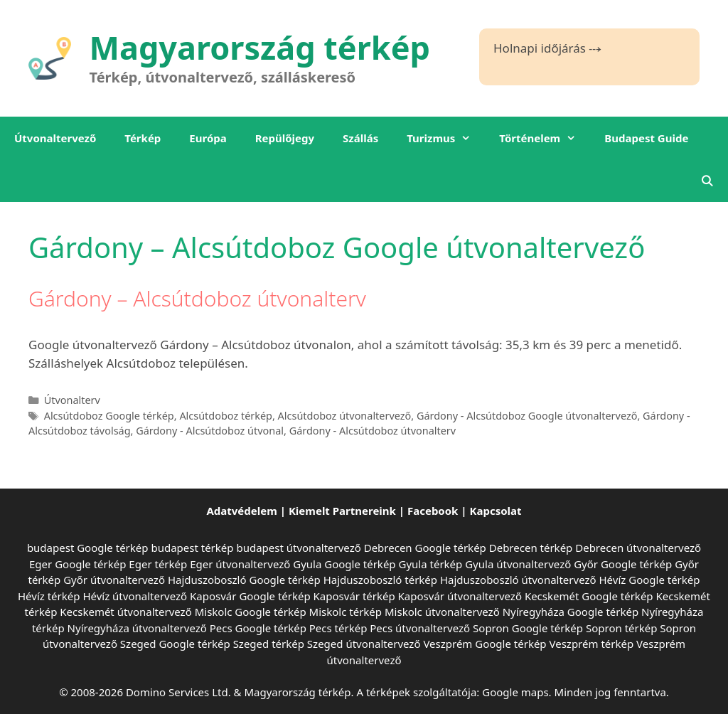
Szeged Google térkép (175, 644)
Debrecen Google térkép (425, 548)
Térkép (143, 138)
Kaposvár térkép (354, 596)
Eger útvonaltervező (240, 564)
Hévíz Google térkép (650, 580)
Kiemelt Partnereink (342, 511)
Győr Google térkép (623, 564)
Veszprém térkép (592, 644)
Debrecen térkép (531, 548)
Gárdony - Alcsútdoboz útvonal (210, 431)
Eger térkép (158, 564)
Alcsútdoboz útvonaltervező (345, 416)
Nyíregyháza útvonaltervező (137, 628)
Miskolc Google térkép (251, 612)
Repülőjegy (285, 138)
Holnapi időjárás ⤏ (547, 48)
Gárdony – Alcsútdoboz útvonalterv (197, 298)
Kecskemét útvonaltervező (125, 612)
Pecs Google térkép (258, 628)
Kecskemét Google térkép (589, 596)
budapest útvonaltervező (298, 548)
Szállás (360, 138)
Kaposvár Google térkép (250, 596)
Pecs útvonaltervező (420, 628)
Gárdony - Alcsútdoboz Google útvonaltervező (527, 416)
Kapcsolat (496, 511)
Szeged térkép (269, 644)
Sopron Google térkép (528, 628)
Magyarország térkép (260, 47)
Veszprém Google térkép (485, 644)
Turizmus (446, 138)
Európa (208, 138)
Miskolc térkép (346, 612)
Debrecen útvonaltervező (638, 548)
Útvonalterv (72, 400)
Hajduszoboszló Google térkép (244, 580)
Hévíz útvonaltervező (135, 596)
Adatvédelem (241, 511)
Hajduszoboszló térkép (380, 580)
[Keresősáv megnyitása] (707, 181)
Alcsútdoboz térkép (226, 416)
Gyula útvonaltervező (518, 564)
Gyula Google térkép (344, 564)
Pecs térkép (338, 628)
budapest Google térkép (88, 548)
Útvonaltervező (55, 138)
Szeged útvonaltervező (364, 644)
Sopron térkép (621, 628)
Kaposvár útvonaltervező (460, 596)
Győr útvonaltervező (114, 580)
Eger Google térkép (77, 564)
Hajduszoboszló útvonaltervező (518, 580)
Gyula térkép (430, 564)
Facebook (433, 511)
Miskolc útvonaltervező (442, 612)
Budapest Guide (646, 138)
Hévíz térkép (49, 596)
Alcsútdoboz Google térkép (109, 416)
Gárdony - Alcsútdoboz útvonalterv (373, 431)
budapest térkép (192, 548)
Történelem (545, 138)
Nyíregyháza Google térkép (571, 612)
